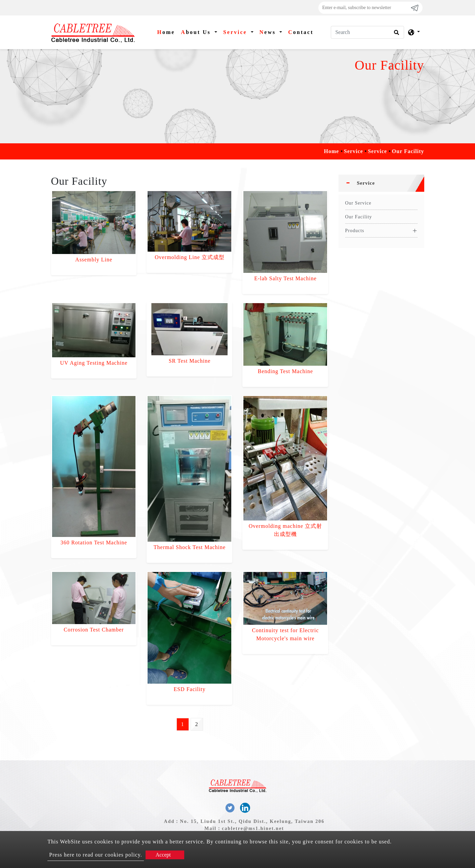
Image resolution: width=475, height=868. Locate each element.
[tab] (381, 183)
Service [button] (236, 32)
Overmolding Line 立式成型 (190, 257)
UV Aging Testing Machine (94, 363)
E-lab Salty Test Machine (285, 278)
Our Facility (359, 217)
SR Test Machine (190, 361)
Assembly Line (94, 260)
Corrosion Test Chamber (94, 630)
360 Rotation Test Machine (94, 542)
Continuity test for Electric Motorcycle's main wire (285, 634)
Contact (301, 32)
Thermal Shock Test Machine (190, 547)
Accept (163, 855)
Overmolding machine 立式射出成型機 (286, 530)
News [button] (269, 32)
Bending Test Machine (285, 371)
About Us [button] (197, 32)
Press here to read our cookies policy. (95, 855)
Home (167, 31)
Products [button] (355, 231)
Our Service (358, 203)
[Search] (367, 32)
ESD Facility (189, 689)
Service (353, 151)
